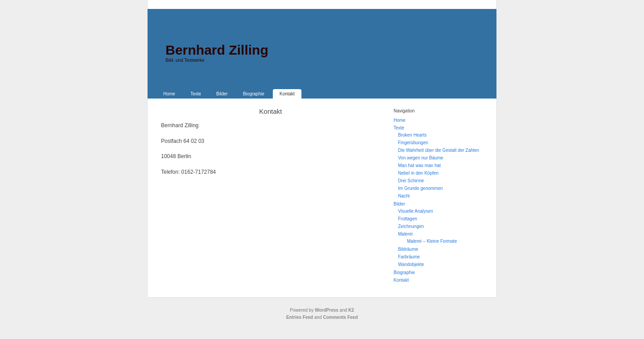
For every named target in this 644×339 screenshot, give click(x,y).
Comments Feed (340, 317)
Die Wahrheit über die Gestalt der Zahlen (439, 150)
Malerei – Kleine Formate (432, 241)
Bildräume (408, 249)
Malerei (405, 234)
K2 (351, 310)
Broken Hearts (412, 135)
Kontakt (287, 94)
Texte (196, 94)
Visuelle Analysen (415, 211)
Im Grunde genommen (420, 188)
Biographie (254, 94)
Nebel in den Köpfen (418, 173)
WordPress (327, 310)
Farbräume (409, 257)
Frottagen (408, 219)
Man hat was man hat (419, 165)
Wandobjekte (411, 264)
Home (169, 94)
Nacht (404, 196)
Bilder (222, 94)
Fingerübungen (413, 143)
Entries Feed (300, 317)
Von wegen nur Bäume (421, 158)
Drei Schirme (411, 181)
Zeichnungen (411, 226)
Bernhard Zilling (217, 50)
